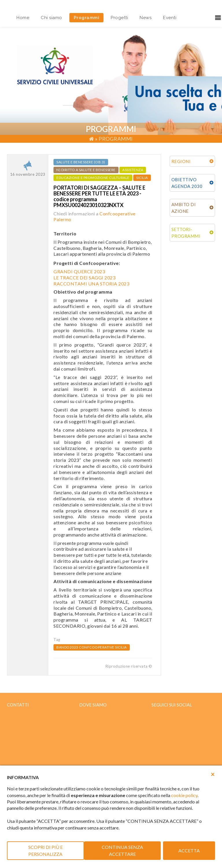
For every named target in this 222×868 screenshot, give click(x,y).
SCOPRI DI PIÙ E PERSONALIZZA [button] (46, 850)
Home (23, 18)
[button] (213, 774)
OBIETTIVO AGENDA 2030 (187, 183)
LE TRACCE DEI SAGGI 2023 (84, 278)
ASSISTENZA (133, 170)
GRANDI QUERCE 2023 (79, 271)
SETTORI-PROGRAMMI (186, 233)
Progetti (119, 18)
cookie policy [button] (184, 795)
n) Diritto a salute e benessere (86, 170)
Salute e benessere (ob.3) (81, 162)
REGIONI (181, 161)
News (146, 18)
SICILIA (142, 178)
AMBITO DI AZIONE (184, 208)
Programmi (87, 18)
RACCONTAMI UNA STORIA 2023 (91, 284)
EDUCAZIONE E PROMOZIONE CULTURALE (93, 178)
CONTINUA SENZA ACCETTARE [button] (122, 850)
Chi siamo (51, 18)
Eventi (170, 18)
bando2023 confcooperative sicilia (92, 647)
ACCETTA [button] (189, 850)
